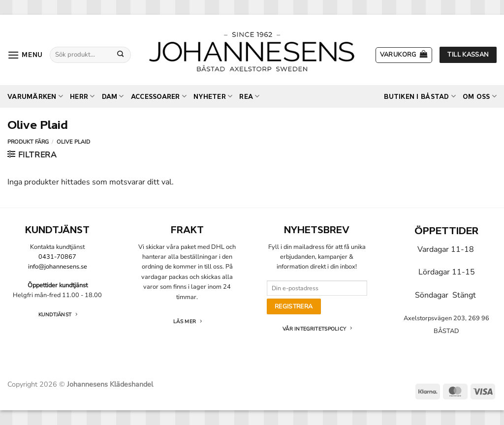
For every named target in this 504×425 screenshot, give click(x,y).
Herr (82, 96)
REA (249, 96)
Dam (113, 96)
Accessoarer (159, 96)
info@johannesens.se (58, 267)
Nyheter (213, 96)
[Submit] (120, 55)
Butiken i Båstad (420, 96)
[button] (25, 55)
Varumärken (35, 96)
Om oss (480, 96)
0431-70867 (57, 257)
